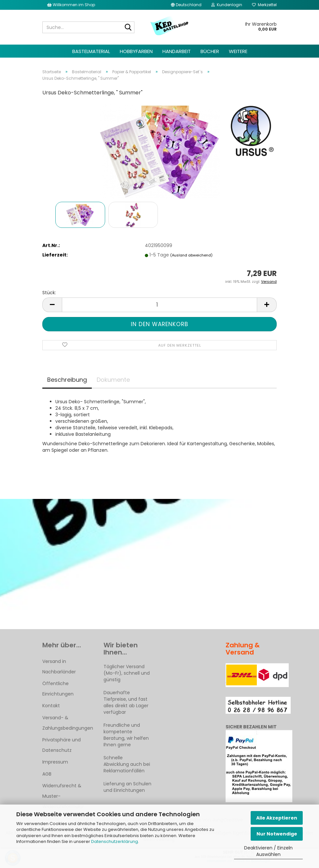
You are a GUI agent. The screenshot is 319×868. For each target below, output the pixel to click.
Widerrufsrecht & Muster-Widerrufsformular (63, 796)
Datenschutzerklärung (115, 841)
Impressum (55, 762)
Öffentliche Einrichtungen (58, 689)
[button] (186, 5)
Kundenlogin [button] (227, 5)
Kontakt (51, 706)
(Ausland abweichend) (191, 255)
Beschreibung (67, 380)
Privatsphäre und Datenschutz (62, 745)
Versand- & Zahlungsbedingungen (68, 723)
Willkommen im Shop (71, 5)
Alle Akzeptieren (277, 818)
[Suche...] (128, 28)
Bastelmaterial (91, 51)
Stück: (49, 293)
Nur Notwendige (277, 834)
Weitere (238, 51)
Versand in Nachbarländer (59, 667)
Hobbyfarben (136, 51)
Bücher (210, 51)
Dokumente (113, 380)
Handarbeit (177, 51)
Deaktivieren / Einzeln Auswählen (268, 851)
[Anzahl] (159, 305)
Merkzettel (264, 5)
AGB (47, 774)
